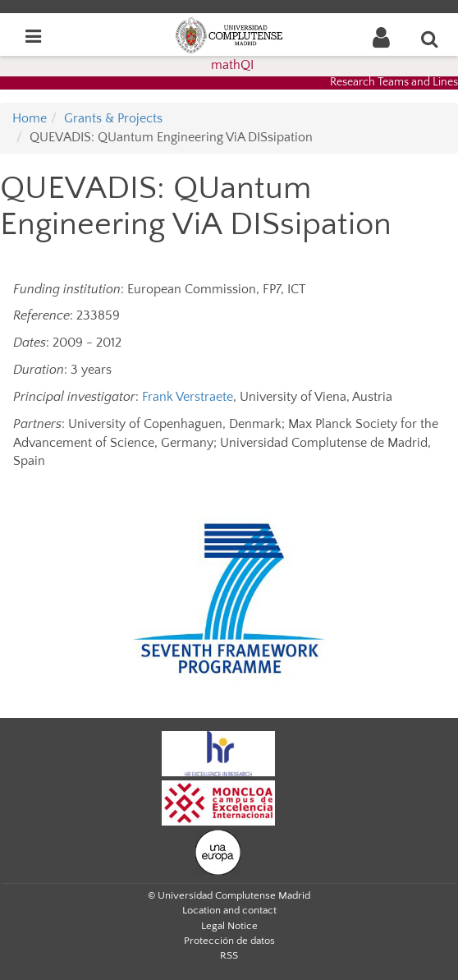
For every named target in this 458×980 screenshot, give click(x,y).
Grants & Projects (113, 118)
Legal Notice (229, 926)
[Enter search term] (430, 39)
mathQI (232, 65)
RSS (229, 955)
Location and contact (229, 910)
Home (30, 118)
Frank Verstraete (188, 397)
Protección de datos (229, 941)
